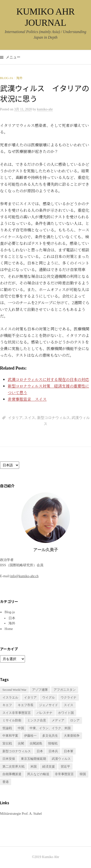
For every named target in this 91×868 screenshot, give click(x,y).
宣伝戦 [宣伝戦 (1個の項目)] (7, 743)
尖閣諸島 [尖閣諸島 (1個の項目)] (36, 743)
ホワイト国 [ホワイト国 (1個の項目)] (66, 713)
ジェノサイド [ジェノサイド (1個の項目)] (49, 705)
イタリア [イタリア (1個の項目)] (30, 697)
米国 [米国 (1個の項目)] (33, 766)
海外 (19, 78)
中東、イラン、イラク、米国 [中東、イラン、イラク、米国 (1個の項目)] (50, 728)
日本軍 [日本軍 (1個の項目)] (69, 751)
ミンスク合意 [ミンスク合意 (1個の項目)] (37, 720)
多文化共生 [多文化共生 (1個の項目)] (50, 736)
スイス (30, 418)
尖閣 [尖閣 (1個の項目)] (21, 743)
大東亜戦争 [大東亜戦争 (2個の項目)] (72, 736)
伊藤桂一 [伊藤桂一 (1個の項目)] (30, 736)
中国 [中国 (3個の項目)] (21, 728)
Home (9, 629)
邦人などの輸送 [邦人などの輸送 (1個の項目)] (38, 774)
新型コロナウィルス (54, 418)
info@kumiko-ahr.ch (24, 576)
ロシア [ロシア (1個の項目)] (75, 720)
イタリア (15, 418)
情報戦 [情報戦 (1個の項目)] (53, 743)
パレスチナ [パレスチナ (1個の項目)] (45, 713)
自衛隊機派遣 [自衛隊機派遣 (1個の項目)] (12, 774)
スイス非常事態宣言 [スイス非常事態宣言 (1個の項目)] (17, 713)
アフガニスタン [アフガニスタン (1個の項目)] (65, 690)
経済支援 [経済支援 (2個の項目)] (49, 766)
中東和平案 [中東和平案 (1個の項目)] (10, 736)
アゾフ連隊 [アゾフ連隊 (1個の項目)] (40, 690)
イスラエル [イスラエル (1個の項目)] (10, 697)
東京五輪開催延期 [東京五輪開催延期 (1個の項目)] (33, 759)
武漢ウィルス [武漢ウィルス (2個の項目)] (61, 759)
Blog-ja (7, 78)
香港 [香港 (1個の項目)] (6, 782)
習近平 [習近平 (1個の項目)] (65, 766)
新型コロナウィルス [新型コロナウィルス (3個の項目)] (17, 751)
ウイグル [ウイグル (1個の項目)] (49, 697)
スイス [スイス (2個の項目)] (69, 705)
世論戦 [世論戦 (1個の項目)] (7, 728)
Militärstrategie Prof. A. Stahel (21, 814)
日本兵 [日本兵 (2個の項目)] (53, 751)
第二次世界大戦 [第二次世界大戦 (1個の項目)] (13, 766)
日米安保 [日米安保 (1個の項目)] (9, 759)
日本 (12, 618)
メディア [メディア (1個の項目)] (58, 720)
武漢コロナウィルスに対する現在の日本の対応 (48, 379)
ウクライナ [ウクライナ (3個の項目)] (69, 697)
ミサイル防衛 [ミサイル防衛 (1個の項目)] (12, 720)
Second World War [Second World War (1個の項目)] (14, 690)
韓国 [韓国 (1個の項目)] (83, 774)
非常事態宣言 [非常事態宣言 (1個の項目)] (64, 774)
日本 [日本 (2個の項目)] (40, 751)
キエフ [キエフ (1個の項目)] (7, 705)
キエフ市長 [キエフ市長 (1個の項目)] (26, 705)
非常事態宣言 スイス (27, 399)
